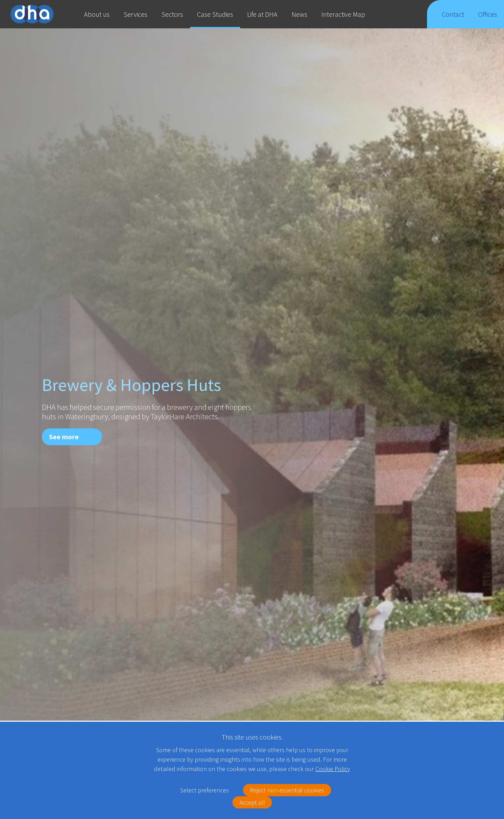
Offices (488, 19)
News (299, 14)
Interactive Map (343, 14)
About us (97, 14)
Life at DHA (262, 14)
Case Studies (215, 14)
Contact (453, 19)
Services (135, 14)
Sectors (172, 14)
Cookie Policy (333, 769)
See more (64, 437)
